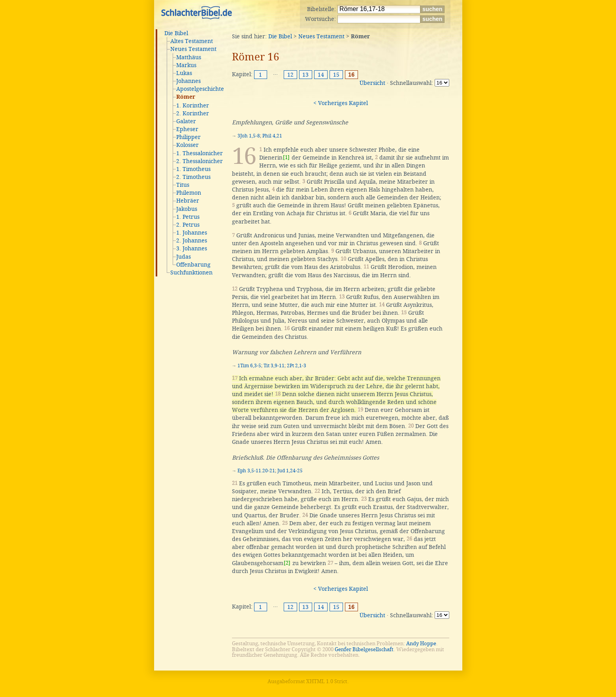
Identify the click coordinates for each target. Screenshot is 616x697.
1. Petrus (188, 217)
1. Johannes (192, 233)
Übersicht (372, 83)
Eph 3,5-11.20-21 (256, 471)
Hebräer (188, 201)
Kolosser (187, 145)
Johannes (188, 81)
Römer (186, 97)
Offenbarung (193, 265)
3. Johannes (192, 248)
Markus (186, 65)
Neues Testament (193, 49)
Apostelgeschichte (200, 89)
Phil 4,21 (272, 136)
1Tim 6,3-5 (249, 366)
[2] (287, 563)
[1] (286, 157)
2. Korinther (193, 113)
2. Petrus (188, 225)
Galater (186, 121)
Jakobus (187, 209)
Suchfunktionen (191, 272)
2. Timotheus (193, 177)
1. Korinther (193, 105)
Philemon (189, 193)
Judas (184, 257)
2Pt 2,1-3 (297, 366)
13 (305, 75)
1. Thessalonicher (200, 153)
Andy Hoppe (421, 643)
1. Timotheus (193, 169)
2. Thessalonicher (200, 161)
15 (336, 75)
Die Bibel (176, 33)
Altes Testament (192, 41)
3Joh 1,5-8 (249, 136)
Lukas (184, 73)
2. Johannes (192, 240)
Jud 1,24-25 (290, 471)
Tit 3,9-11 (274, 366)
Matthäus (189, 57)
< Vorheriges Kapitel (341, 103)
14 (321, 75)
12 (290, 75)
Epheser (187, 129)
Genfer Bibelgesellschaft (364, 649)
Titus (183, 185)
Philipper (188, 137)
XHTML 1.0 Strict (327, 681)
